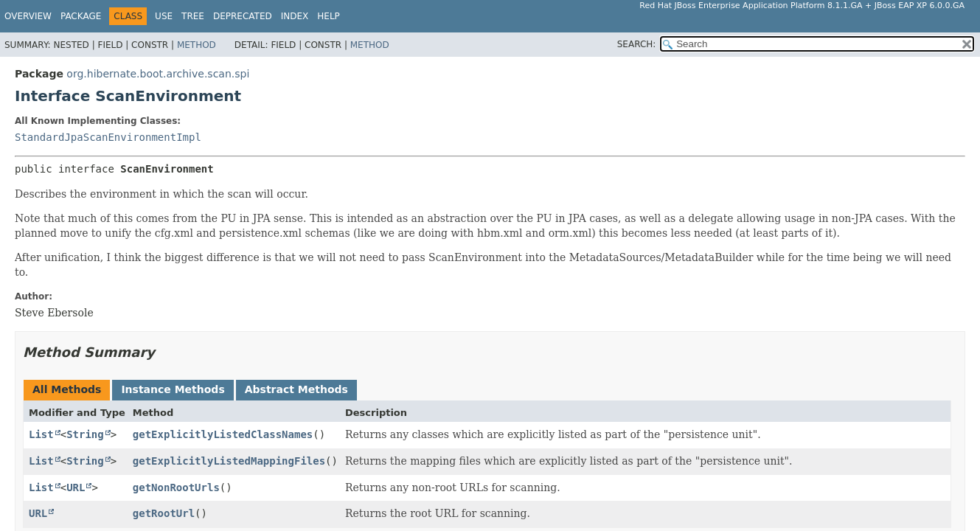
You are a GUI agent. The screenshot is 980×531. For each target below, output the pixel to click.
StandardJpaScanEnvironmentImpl (108, 137)
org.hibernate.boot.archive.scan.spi (158, 74)
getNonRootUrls (176, 487)
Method (197, 45)
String (85, 434)
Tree (193, 16)
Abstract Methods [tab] (296, 389)
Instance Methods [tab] (173, 389)
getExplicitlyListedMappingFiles (229, 461)
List (41, 434)
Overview (28, 16)
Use (164, 16)
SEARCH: (637, 44)
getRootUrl (164, 513)
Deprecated (243, 16)
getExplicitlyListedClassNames (223, 434)
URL (76, 487)
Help (329, 16)
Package (81, 16)
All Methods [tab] (67, 389)
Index (295, 16)
